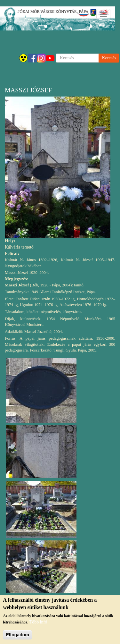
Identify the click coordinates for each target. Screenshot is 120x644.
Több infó (38, 624)
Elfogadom (17, 636)
